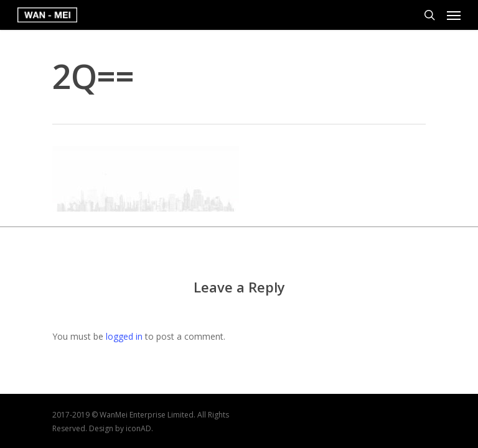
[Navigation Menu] (454, 15)
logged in (124, 336)
